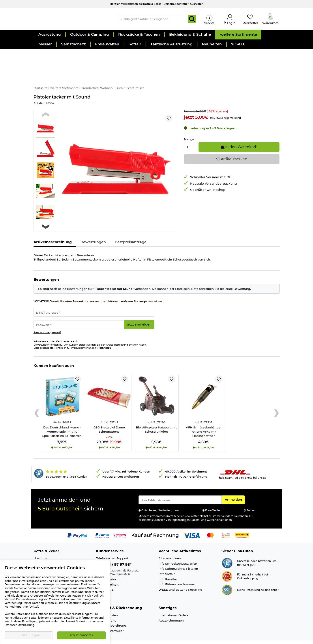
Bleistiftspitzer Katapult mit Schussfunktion (156, 420)
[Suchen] (192, 20)
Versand (235, 108)
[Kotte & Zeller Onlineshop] (71, 20)
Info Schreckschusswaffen (178, 554)
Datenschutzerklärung (20, 625)
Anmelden (235, 490)
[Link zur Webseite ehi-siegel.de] (227, 567)
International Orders (173, 606)
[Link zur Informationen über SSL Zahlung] (227, 580)
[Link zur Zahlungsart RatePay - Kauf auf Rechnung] (120, 526)
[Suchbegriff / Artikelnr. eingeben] (153, 20)
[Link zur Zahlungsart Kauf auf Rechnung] (155, 526)
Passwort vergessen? (47, 323)
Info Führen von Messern (177, 575)
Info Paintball (169, 570)
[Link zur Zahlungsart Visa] (192, 526)
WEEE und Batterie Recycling (180, 580)
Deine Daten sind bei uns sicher (258, 580)
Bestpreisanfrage (131, 232)
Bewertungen (93, 232)
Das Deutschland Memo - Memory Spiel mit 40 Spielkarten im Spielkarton (62, 422)
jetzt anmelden (139, 315)
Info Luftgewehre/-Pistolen (178, 559)
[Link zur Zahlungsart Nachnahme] (242, 526)
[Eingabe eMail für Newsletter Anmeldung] (180, 490)
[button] (49, 37)
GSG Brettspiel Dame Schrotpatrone (109, 420)
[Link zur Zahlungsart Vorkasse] (226, 526)
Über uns (40, 549)
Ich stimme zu (82, 635)
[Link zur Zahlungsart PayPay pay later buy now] (102, 526)
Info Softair (167, 564)
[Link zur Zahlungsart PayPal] (77, 526)
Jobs (37, 559)
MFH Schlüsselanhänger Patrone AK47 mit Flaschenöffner (203, 422)
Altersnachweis (170, 549)
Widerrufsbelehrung (111, 616)
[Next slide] (46, 217)
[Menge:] (190, 138)
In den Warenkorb (239, 137)
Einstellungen (29, 635)
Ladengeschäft (45, 554)
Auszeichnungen (171, 611)
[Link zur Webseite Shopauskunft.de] (227, 553)
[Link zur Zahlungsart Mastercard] (210, 526)
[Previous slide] (46, 105)
